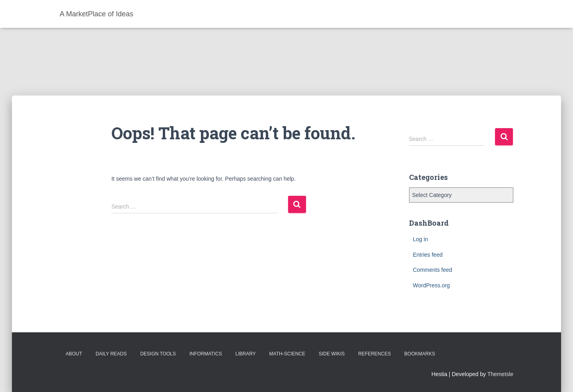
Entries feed (428, 255)
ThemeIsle (500, 374)
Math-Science (287, 354)
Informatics (206, 354)
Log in (421, 239)
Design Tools (158, 354)
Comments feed (433, 270)
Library (246, 354)
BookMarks (420, 354)
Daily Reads (111, 354)
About (74, 354)
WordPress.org (432, 285)
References (374, 354)
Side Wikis (332, 354)
